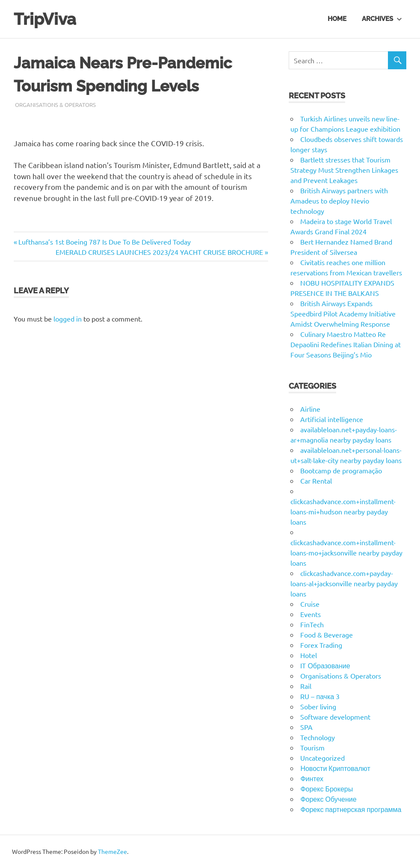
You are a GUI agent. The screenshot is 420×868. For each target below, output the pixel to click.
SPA (306, 727)
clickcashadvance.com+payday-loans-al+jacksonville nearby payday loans (344, 583)
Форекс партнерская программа (351, 809)
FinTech (312, 624)
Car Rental (316, 481)
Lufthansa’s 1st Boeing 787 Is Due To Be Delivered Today (104, 242)
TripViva (45, 19)
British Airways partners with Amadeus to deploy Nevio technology (339, 201)
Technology (318, 737)
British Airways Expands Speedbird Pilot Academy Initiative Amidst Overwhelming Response (343, 313)
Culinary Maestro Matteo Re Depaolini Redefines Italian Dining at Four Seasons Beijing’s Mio (346, 344)
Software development (335, 717)
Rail (306, 686)
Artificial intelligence (332, 419)
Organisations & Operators (55, 105)
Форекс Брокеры (327, 788)
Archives (382, 19)
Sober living (318, 706)
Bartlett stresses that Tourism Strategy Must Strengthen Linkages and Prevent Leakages (344, 170)
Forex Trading (321, 645)
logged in (68, 319)
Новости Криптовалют (335, 768)
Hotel (309, 655)
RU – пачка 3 (320, 696)
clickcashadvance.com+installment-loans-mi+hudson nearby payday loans (343, 511)
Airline (310, 409)
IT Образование (325, 665)
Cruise (310, 604)
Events (311, 614)
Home (337, 19)
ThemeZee (112, 851)
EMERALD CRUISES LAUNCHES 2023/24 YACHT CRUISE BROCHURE (159, 252)
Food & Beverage (327, 635)
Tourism (312, 747)
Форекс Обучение (328, 799)
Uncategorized (322, 758)
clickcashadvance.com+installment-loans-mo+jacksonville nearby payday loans (346, 552)
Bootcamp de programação (341, 470)
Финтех (312, 778)
